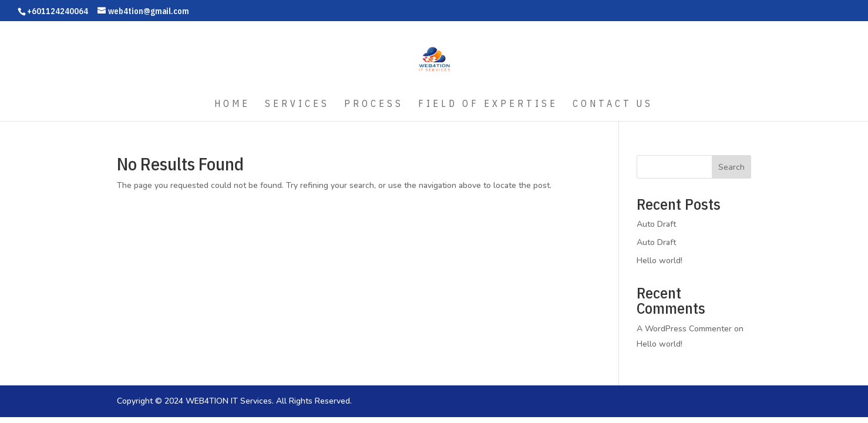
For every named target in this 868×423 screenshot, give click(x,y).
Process (374, 104)
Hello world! (660, 261)
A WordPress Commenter (684, 329)
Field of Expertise (488, 104)
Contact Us (613, 104)
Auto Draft (656, 224)
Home (232, 104)
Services (297, 104)
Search (731, 167)
